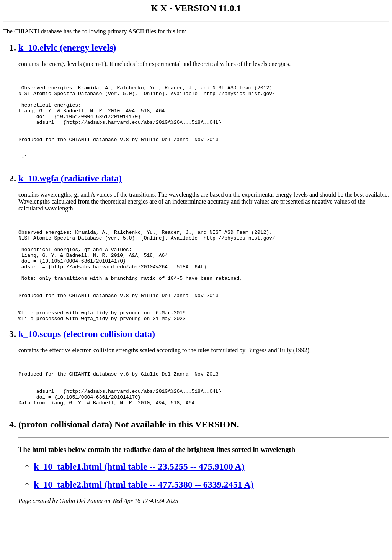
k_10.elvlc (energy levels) (67, 48)
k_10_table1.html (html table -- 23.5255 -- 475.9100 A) (139, 516)
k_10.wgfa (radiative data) (70, 197)
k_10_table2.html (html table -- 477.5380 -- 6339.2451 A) (144, 534)
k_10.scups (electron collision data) (87, 373)
